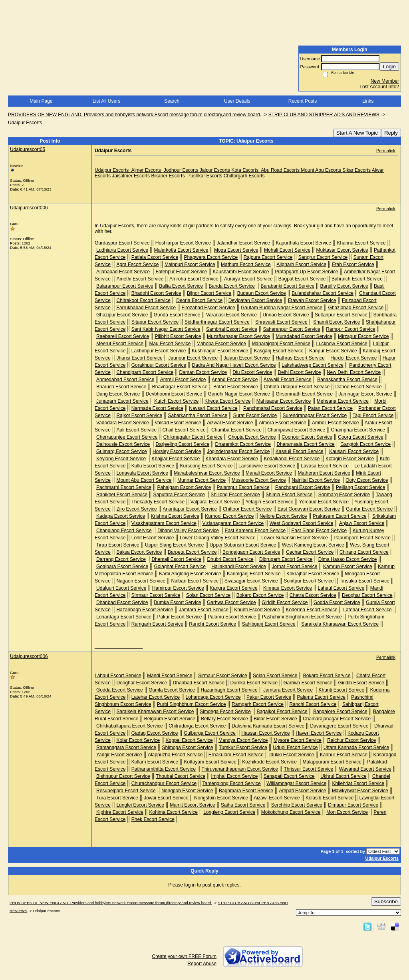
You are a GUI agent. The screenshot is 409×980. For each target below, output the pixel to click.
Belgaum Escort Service (170, 719)
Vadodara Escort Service (123, 423)
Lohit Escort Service (153, 538)
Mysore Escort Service (298, 740)
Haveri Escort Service (319, 733)
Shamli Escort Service (337, 322)
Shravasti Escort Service (281, 322)
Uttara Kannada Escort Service (356, 747)
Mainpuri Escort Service (190, 264)
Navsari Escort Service (213, 408)
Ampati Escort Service (302, 791)
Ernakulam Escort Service (236, 755)
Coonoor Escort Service (307, 437)
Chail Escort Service (184, 430)
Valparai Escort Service (215, 502)
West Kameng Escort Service (313, 545)
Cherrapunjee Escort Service (127, 437)
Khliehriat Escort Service (358, 783)
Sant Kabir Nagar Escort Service (166, 329)
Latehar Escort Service (367, 610)
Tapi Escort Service (373, 415)
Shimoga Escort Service (187, 747)
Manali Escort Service (269, 473)
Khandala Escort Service (232, 459)
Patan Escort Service (330, 408)
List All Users (106, 101)
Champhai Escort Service (358, 430)
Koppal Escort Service (189, 740)
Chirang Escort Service (364, 552)
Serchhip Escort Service (297, 805)
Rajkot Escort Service (139, 415)
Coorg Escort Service (360, 437)
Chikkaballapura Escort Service (130, 726)
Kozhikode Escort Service (269, 762)
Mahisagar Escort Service (284, 401)
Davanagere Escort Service (339, 726)
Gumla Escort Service (172, 690)
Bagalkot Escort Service (282, 712)
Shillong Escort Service (235, 495)
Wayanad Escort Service (365, 769)
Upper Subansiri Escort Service (243, 545)
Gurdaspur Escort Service (122, 243)
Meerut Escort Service (120, 344)
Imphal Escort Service (235, 776)
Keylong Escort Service (121, 459)
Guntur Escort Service (369, 509)
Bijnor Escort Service (209, 293)
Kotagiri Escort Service (350, 459)
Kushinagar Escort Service (220, 351)
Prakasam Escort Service (340, 516)
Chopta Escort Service (252, 437)
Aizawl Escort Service (277, 798)
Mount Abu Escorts (321, 170)
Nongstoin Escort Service (221, 798)
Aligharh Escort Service (301, 264)
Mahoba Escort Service (221, 344)
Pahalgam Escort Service (184, 487)
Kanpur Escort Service (333, 351)
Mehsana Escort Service (343, 401)
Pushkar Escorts (205, 176)
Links (368, 101)
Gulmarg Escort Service (122, 451)
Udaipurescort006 (29, 208)
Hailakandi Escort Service (239, 567)
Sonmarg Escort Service (344, 495)
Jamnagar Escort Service (365, 394)
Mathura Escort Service (246, 264)
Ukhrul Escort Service (343, 776)
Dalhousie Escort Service (123, 444)
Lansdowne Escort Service (267, 466)
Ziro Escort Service (136, 509)
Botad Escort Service (236, 387)
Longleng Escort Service (229, 812)
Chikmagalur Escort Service (193, 437)
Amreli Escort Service (183, 380)
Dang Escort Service (118, 394)
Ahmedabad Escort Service (125, 380)
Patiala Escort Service (155, 257)
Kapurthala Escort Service (303, 243)
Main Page (41, 101)
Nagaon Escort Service (141, 581)
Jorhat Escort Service (294, 567)
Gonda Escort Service (177, 315)
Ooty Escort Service (367, 480)
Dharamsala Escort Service (305, 444)
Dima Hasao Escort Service (348, 559)
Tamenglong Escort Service (232, 783)
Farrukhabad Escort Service (146, 308)
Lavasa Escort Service (325, 466)
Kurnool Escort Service (229, 516)
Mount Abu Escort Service (144, 480)
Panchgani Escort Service (303, 487)
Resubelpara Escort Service (126, 791)
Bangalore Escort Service (340, 712)
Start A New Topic (357, 133)
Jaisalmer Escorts (131, 176)
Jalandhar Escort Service (243, 243)
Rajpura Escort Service (268, 257)
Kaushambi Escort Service (241, 272)
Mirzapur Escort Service (363, 336)
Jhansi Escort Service (139, 358)
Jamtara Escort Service (204, 610)
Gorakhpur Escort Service (159, 365)
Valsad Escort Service (178, 423)
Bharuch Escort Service (121, 387)
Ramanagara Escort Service (126, 747)
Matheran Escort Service (324, 473)
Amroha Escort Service (194, 279)
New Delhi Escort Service (354, 372)
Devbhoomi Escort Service (174, 394)
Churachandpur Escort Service (164, 783)
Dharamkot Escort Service (243, 444)
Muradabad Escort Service (304, 336)
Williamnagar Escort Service (296, 783)
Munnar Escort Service (202, 480)
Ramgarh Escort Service (157, 624)
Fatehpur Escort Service (181, 272)
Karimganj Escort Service (254, 574)
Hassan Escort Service (265, 733)
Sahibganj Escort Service (269, 624)
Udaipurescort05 (28, 149)
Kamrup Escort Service (348, 567)
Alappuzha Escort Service (175, 755)
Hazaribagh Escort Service (145, 610)
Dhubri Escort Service (230, 559)
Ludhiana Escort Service (122, 250)
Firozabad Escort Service (208, 308)
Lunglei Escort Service (140, 805)
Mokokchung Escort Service (291, 812)
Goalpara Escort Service (122, 567)
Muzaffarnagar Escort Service (238, 336)
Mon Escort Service (347, 812)
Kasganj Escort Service (279, 351)
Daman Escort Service (203, 372)
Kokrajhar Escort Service (313, 574)
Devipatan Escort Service (255, 300)
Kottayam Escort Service (210, 762)
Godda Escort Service (337, 602)
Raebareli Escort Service (123, 336)
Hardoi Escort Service (353, 358)
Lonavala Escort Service (142, 473)
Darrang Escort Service (121, 559)
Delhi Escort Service (299, 372)
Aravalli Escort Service (288, 380)
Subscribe (386, 901)
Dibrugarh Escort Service (286, 559)
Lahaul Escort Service (341, 588)
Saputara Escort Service (179, 495)
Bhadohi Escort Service (156, 293)
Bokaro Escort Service (260, 595)
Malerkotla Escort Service (181, 250)
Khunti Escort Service (257, 610)
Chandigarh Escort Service (145, 372)
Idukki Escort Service (292, 755)
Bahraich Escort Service (357, 279)
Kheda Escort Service (227, 401)
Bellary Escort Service (224, 719)
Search (172, 101)
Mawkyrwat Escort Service (360, 791)
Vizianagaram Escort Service (233, 523)
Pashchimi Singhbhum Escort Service (302, 617)
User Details (237, 101)
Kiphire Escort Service (120, 812)
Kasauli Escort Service (300, 451)
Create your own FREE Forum (184, 956)
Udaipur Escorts (112, 170)
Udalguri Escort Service (121, 588)
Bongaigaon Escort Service (251, 552)
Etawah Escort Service (312, 300)
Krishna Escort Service (175, 516)
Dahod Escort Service (359, 387)
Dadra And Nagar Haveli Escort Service (234, 365)
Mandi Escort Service (170, 676)
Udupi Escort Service (295, 747)
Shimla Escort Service (289, 495)
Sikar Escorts (356, 170)
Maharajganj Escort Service (281, 344)
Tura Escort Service (117, 798)
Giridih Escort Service (285, 602)
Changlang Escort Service (124, 531)
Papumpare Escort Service (362, 538)
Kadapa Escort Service (121, 516)
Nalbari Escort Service (195, 581)
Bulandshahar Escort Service (323, 293)
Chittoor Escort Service (247, 509)
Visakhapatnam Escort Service (164, 523)
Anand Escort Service (235, 380)
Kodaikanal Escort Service (292, 459)
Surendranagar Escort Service (315, 415)
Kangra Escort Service (233, 588)
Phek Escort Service (153, 819)
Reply (391, 133)
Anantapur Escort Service (190, 509)
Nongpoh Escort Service (187, 791)
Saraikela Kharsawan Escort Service (340, 624)
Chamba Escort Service (236, 430)
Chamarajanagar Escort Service (337, 719)
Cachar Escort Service (310, 552)
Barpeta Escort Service (192, 552)
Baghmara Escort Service (246, 791)
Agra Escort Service (137, 264)
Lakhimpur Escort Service (159, 351)
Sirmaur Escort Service (156, 595)
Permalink (386, 151)
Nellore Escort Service (283, 516)
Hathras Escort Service (300, 358)
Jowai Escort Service (166, 798)
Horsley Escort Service (177, 451)
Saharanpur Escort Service (291, 329)
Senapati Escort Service (289, 776)
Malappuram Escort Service (332, 762)
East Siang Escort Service (319, 531)
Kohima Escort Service (173, 812)
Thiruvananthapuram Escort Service (240, 769)
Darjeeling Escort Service (182, 444)
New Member (385, 81)
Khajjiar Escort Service (176, 459)
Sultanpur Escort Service (341, 315)
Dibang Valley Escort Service (188, 531)
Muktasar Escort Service (342, 250)
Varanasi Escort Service (231, 315)
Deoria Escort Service (199, 300)
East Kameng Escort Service (255, 531)
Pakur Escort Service (179, 617)
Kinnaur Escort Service (288, 588)
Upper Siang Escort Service (174, 545)
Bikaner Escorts (168, 176)
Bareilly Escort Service (344, 286)
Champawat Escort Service (296, 430)
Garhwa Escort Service (231, 602)
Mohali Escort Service (287, 250)
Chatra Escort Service (313, 595)
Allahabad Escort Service (123, 272)
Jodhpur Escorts (181, 170)
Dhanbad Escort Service (122, 602)
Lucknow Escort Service (342, 344)
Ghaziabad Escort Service (356, 308)
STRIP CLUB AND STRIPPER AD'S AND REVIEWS (324, 115)
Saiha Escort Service (243, 805)
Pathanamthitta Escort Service (164, 769)
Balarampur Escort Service (125, 286)
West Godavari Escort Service (302, 523)
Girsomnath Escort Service (304, 394)
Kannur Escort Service (344, 755)
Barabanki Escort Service (287, 286)
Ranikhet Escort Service (122, 495)
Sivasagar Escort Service (251, 581)
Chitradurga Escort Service (197, 726)
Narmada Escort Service (157, 408)
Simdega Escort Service (225, 712)
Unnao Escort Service (286, 315)
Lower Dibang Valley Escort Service (218, 538)
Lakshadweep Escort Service (313, 365)
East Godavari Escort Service (309, 509)
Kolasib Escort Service (330, 798)
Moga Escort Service (236, 250)
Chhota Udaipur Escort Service (297, 387)
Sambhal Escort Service (232, 329)
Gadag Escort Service (155, 733)
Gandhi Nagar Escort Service (239, 394)
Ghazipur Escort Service (122, 315)
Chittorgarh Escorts (244, 176)
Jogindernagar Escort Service (238, 451)
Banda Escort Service (232, 286)
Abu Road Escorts (280, 170)
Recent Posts (303, 101)
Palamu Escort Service (232, 617)
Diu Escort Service (252, 372)
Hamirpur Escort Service (178, 588)
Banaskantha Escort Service (347, 380)
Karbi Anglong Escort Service (190, 574)
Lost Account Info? (379, 87)
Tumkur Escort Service (243, 747)
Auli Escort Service (136, 430)
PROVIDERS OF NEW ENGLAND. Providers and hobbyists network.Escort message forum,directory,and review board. (135, 115)
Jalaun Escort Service (247, 358)
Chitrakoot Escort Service (143, 300)
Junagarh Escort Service (122, 401)
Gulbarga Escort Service (210, 733)
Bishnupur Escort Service (123, 776)
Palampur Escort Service (243, 487)
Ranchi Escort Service (212, 624)
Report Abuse (202, 964)
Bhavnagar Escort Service (180, 387)
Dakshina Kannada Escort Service (268, 726)
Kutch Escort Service (176, 401)
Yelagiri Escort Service (270, 502)
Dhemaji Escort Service (176, 559)
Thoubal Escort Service (181, 776)
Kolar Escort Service (138, 740)
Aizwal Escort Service (230, 423)
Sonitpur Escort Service (309, 581)
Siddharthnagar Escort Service (217, 322)
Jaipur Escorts (215, 170)
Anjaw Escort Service (362, 523)
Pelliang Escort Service (360, 487)
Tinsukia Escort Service (364, 581)
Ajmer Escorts (147, 170)
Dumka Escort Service (178, 602)
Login (389, 67)
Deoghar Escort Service (367, 595)
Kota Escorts (245, 170)
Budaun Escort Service (262, 293)
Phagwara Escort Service (211, 257)
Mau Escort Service (170, 344)
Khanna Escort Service (361, 243)
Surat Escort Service (255, 415)
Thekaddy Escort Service (158, 502)
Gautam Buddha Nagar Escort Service (282, 308)
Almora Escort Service (283, 423)
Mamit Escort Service (192, 805)
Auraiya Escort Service (248, 279)
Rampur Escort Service (350, 329)
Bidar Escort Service (275, 719)
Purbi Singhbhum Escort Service (192, 704)
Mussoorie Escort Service (259, 480)
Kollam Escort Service (155, 762)
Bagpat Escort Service (302, 279)
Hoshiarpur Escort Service (183, 243)
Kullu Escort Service (153, 466)
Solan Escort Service (208, 595)
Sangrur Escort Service (323, 257)
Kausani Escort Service (354, 451)
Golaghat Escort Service (180, 567)
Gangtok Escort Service (365, 444)
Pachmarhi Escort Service (124, 487)
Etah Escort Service (353, 264)
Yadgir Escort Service (119, 755)
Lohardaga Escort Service (124, 617)
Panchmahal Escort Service (273, 408)
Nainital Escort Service (316, 480)
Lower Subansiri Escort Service (295, 538)
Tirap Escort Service (118, 545)
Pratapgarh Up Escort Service (307, 272)
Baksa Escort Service (139, 552)
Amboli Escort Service (335, 423)
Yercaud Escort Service (324, 502)
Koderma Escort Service (311, 610)
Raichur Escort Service (351, 740)
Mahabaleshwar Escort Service (207, 473)
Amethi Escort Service (140, 279)
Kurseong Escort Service (206, 466)
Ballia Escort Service (181, 286)
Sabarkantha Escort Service (198, 415)
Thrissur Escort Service (308, 769)
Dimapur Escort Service (353, 805)
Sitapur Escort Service (155, 322)
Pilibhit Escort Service (178, 336)
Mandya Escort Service (243, 740)
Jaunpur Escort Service (193, 358)
